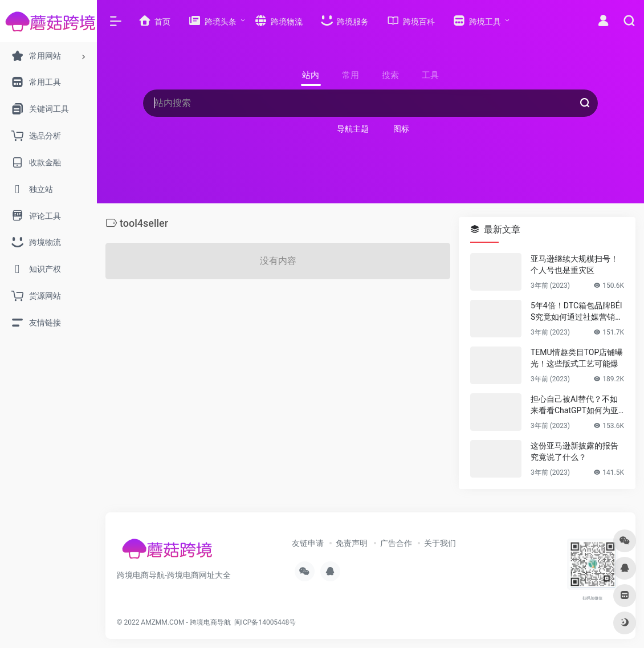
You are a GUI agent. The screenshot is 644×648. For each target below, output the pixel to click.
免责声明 (352, 543)
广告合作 (396, 543)
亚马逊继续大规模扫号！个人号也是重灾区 (574, 264)
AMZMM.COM (162, 622)
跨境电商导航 (210, 622)
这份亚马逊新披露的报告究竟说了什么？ (574, 451)
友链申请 (308, 543)
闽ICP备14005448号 (265, 622)
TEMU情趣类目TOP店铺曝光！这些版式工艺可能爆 (577, 358)
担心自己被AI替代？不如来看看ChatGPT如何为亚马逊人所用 (574, 405)
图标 (401, 129)
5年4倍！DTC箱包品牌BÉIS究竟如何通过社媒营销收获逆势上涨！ (577, 312)
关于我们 (440, 543)
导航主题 (353, 129)
